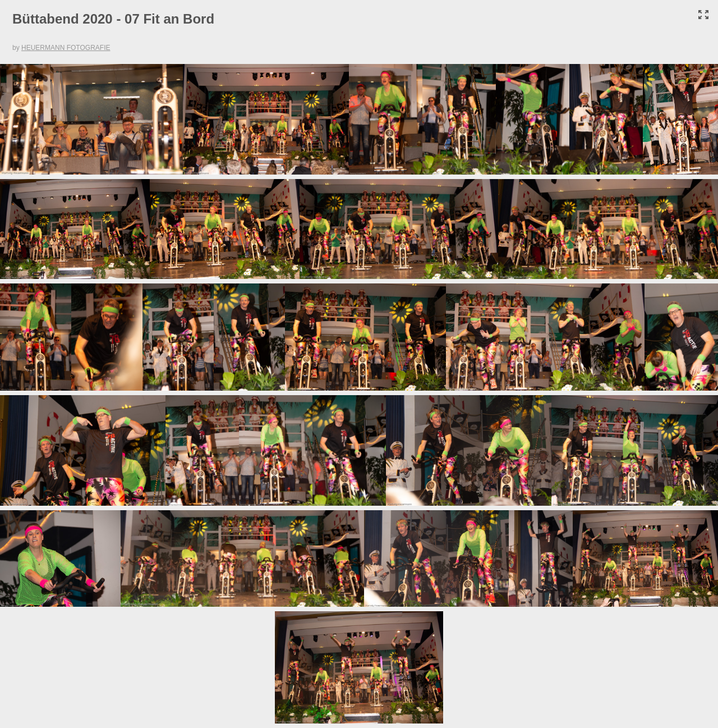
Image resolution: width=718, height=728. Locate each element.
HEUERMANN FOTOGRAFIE (66, 48)
